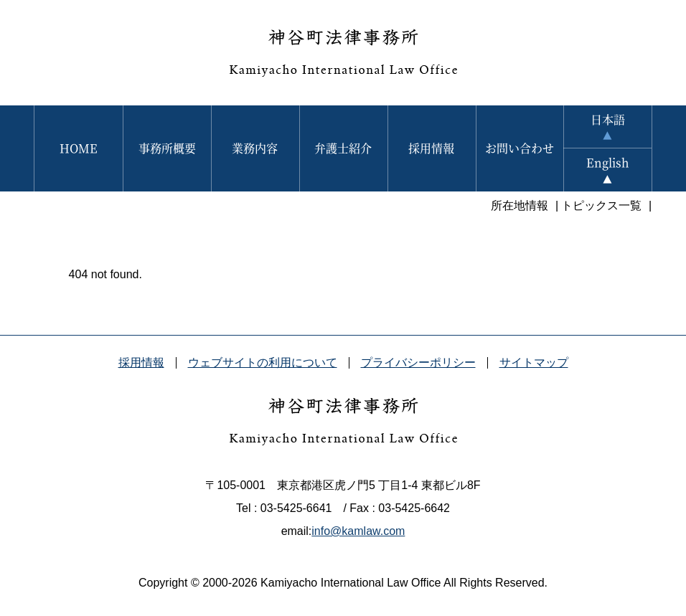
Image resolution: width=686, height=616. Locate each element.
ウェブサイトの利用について (263, 363)
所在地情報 (520, 205)
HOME (79, 148)
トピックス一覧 (601, 205)
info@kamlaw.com (358, 531)
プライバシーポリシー (418, 363)
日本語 (608, 119)
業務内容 (255, 148)
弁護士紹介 (343, 148)
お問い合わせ (520, 148)
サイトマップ (534, 363)
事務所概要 (167, 148)
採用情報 (431, 148)
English (608, 162)
